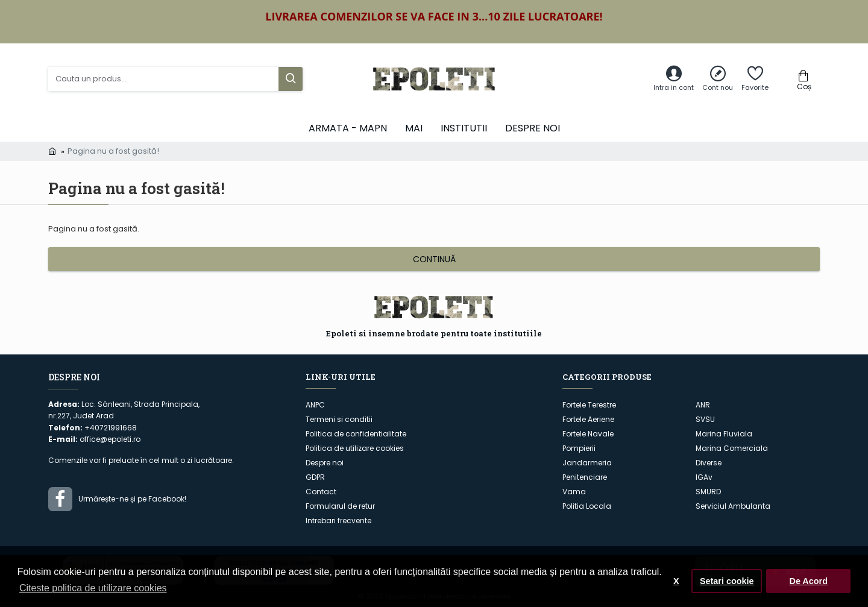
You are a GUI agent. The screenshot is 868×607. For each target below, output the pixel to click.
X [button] (676, 581)
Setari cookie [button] (727, 581)
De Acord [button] (808, 581)
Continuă (434, 259)
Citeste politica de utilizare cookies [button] (93, 588)
